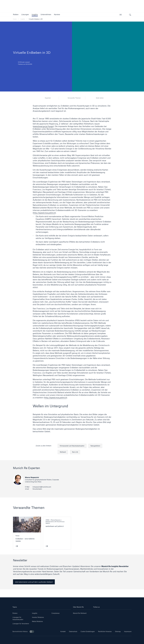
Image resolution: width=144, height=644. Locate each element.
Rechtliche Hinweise (105, 631)
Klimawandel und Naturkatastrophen (72, 446)
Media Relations (37, 621)
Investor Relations (38, 617)
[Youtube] (103, 612)
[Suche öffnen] (130, 15)
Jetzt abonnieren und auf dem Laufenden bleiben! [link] (34, 582)
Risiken (15, 613)
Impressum (128, 631)
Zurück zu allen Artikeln (43, 446)
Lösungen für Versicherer (21, 624)
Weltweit (63, 452)
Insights (35, 613)
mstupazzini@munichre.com (42, 487)
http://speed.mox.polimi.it (44, 213)
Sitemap (118, 631)
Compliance (55, 613)
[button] (16, 14)
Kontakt (63, 631)
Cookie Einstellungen (88, 631)
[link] (35, 14)
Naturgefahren (95, 446)
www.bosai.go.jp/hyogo (43, 126)
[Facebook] (115, 612)
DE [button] (121, 15)
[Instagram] (109, 612)
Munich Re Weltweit (80, 613)
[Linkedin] (96, 612)
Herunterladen (37, 489)
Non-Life (75, 452)
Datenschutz (73, 631)
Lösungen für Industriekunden (18, 618)
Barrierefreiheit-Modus (23, 632)
